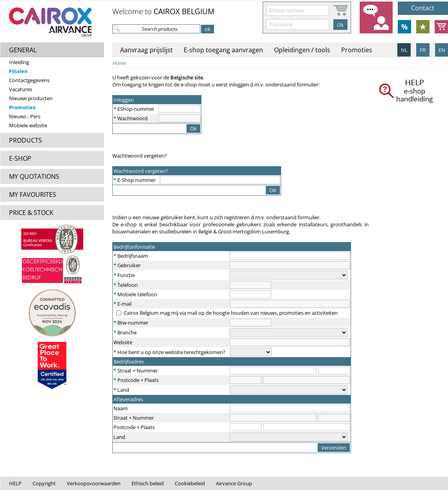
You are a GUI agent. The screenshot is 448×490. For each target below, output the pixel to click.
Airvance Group (234, 483)
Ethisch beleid (148, 483)
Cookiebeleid (190, 483)
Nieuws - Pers (25, 116)
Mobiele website (28, 125)
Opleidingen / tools (302, 50)
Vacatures (21, 89)
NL (404, 50)
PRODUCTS (26, 140)
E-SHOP (20, 158)
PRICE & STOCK (31, 213)
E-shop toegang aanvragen (223, 50)
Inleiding (19, 62)
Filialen (18, 71)
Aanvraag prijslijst (146, 50)
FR (423, 50)
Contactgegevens (29, 80)
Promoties (22, 107)
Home (119, 63)
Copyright (44, 483)
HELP (15, 483)
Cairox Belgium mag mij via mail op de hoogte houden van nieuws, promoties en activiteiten (231, 313)
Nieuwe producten (31, 98)
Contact (423, 8)
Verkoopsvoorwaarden (94, 483)
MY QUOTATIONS (34, 176)
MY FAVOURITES (33, 195)
